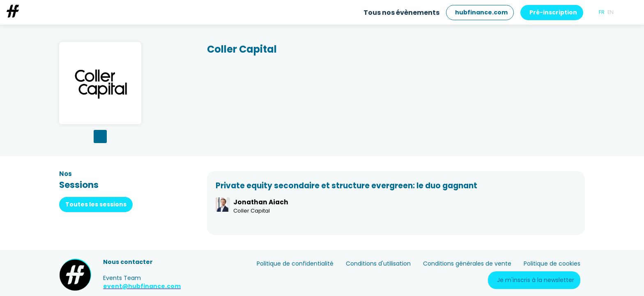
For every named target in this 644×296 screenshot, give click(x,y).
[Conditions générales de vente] (467, 264)
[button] (480, 13)
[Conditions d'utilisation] (378, 264)
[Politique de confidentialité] (295, 264)
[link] (401, 12)
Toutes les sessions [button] (96, 204)
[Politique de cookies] (552, 264)
